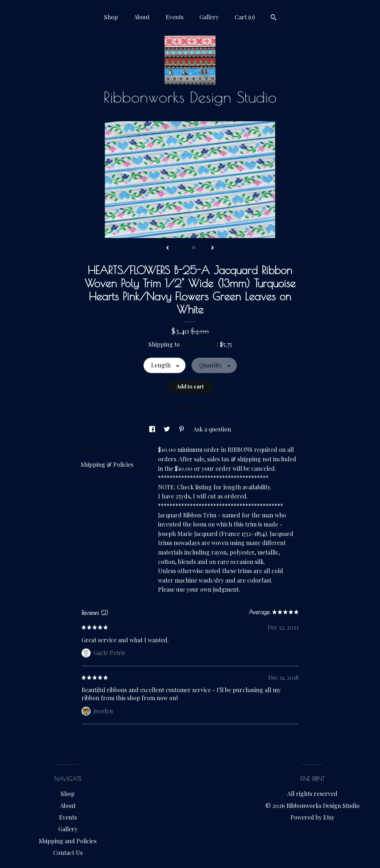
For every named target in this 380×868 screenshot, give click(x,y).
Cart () (245, 17)
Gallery (209, 17)
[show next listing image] (213, 248)
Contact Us (68, 853)
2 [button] (194, 248)
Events (175, 17)
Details (93, 449)
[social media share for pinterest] (182, 429)
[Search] (274, 18)
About (142, 17)
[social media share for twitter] (168, 429)
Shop (111, 17)
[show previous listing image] (167, 248)
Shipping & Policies (107, 464)
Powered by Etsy (312, 817)
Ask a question (212, 429)
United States (199, 344)
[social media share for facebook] (153, 429)
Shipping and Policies (68, 841)
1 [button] (186, 248)
